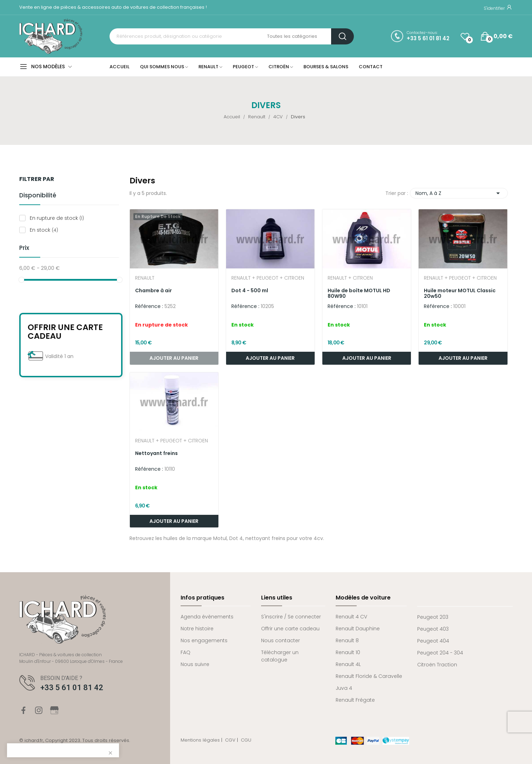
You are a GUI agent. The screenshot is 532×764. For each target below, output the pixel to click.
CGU (246, 740)
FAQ (185, 652)
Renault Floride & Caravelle (369, 676)
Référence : (149, 306)
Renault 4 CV (351, 617)
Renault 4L (348, 664)
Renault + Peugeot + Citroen (268, 278)
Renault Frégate (355, 700)
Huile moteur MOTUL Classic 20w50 (460, 293)
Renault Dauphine (358, 629)
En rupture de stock (57, 218)
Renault (145, 278)
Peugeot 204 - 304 (440, 653)
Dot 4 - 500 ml (250, 290)
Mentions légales (200, 740)
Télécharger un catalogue (280, 656)
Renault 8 (347, 640)
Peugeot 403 (433, 629)
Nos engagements (204, 640)
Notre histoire (197, 629)
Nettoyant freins (156, 453)
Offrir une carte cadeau (65, 332)
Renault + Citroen (350, 278)
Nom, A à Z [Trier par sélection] (459, 193)
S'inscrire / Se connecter (291, 617)
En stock (44, 230)
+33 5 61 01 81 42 (428, 38)
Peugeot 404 (433, 641)
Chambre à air (153, 290)
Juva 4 (344, 688)
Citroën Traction (437, 665)
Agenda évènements (207, 617)
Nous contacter (281, 640)
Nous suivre (195, 664)
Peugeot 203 (433, 617)
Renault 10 (348, 652)
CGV (230, 740)
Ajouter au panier (270, 358)
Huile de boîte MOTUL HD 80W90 (359, 293)
